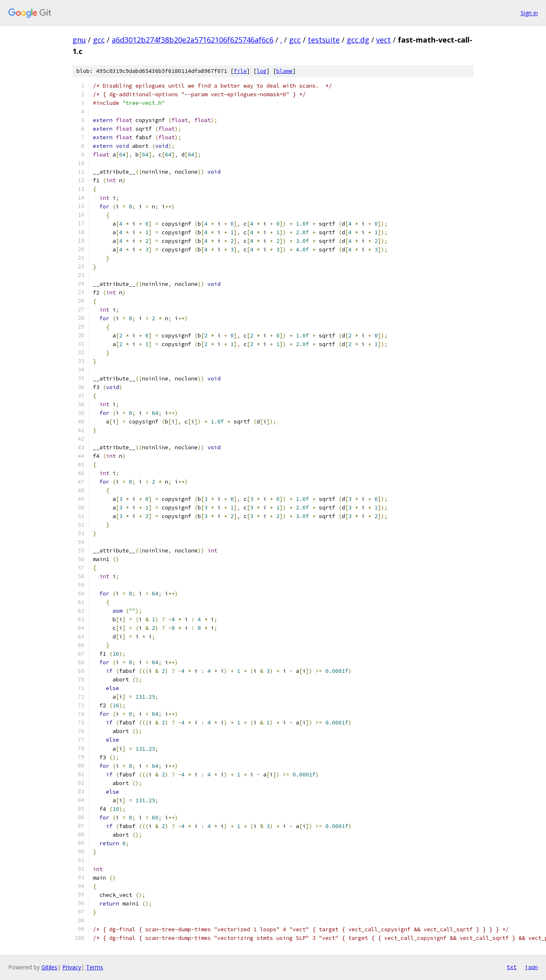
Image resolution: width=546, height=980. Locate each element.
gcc (99, 40)
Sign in (529, 13)
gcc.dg (358, 40)
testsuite (324, 40)
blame (284, 71)
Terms (95, 967)
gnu (79, 40)
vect (384, 40)
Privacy (72, 967)
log (262, 71)
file (240, 71)
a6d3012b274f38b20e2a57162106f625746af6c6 (193, 40)
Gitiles (49, 967)
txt (512, 967)
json (531, 967)
